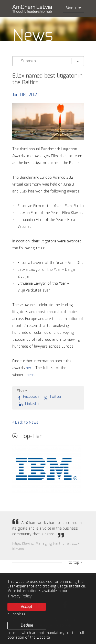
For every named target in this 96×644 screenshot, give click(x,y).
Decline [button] (27, 626)
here (30, 368)
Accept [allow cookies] (26, 607)
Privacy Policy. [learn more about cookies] (20, 596)
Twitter (52, 397)
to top (74, 563)
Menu (74, 8)
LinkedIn (28, 404)
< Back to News (25, 423)
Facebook (28, 397)
